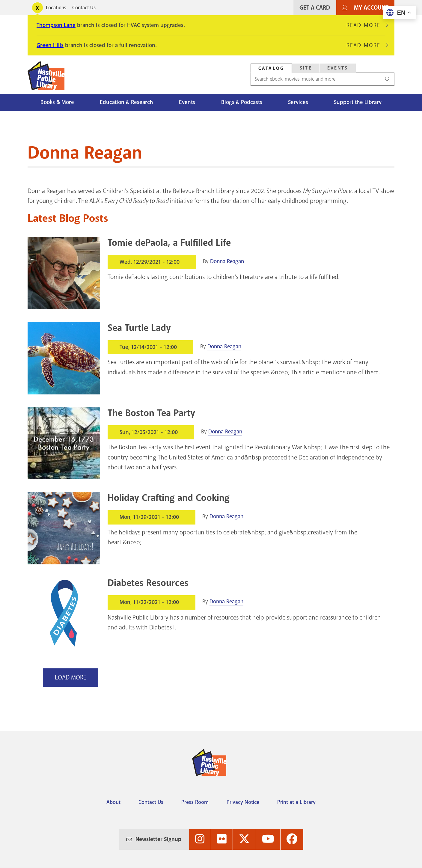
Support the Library (358, 102)
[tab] (271, 68)
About (113, 802)
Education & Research (126, 102)
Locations (56, 8)
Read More (366, 25)
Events (187, 102)
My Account (371, 8)
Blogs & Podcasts (242, 102)
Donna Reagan (227, 261)
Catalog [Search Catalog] (271, 68)
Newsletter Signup (158, 839)
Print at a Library (296, 802)
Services (298, 102)
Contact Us (84, 8)
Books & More (57, 102)
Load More (71, 677)
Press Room (195, 802)
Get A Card (315, 8)
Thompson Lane (56, 25)
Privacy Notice (243, 802)
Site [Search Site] (306, 68)
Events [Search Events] (338, 68)
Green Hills (50, 45)
